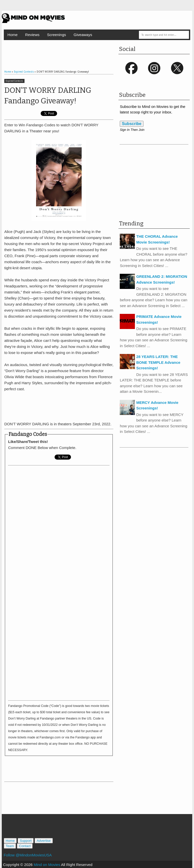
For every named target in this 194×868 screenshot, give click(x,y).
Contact (25, 846)
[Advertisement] (63, 50)
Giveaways (83, 35)
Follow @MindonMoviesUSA (28, 855)
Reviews (32, 35)
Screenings (56, 35)
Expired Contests (14, 81)
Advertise (44, 841)
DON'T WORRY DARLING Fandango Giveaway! (48, 96)
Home (13, 35)
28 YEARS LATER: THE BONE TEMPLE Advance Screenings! (158, 362)
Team (10, 846)
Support (26, 841)
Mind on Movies (47, 865)
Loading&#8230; (59, 582)
